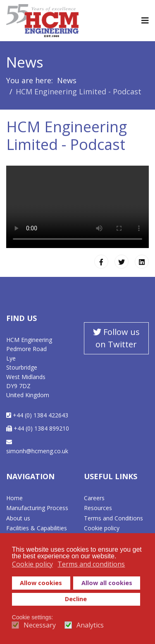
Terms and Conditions (113, 518)
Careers (94, 498)
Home (14, 498)
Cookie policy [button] (32, 564)
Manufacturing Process (37, 508)
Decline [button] (76, 599)
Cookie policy (102, 528)
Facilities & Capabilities (37, 528)
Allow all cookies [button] (107, 583)
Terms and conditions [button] (91, 564)
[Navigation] (145, 21)
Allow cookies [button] (41, 583)
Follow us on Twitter (116, 338)
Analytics (90, 625)
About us (18, 518)
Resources (98, 508)
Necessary (40, 625)
